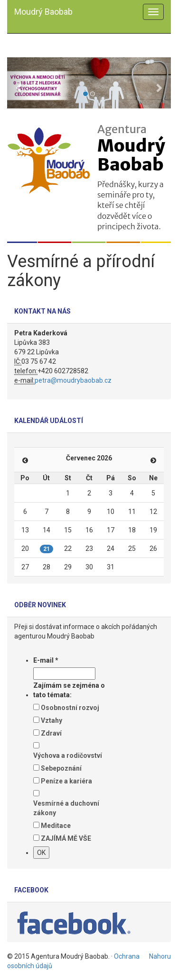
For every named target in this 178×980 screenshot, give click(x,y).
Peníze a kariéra (66, 781)
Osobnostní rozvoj (70, 708)
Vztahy (52, 720)
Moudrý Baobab (43, 12)
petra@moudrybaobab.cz (73, 380)
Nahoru (160, 956)
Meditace (56, 826)
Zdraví (51, 733)
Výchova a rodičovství (68, 755)
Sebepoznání (61, 768)
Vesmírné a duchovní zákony (66, 808)
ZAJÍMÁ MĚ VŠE (66, 838)
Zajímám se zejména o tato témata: (69, 690)
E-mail (46, 660)
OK (41, 853)
